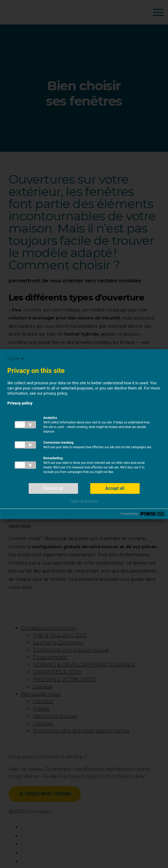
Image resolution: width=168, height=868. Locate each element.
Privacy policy (20, 403)
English (16, 359)
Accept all (115, 488)
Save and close (84, 501)
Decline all (53, 488)
